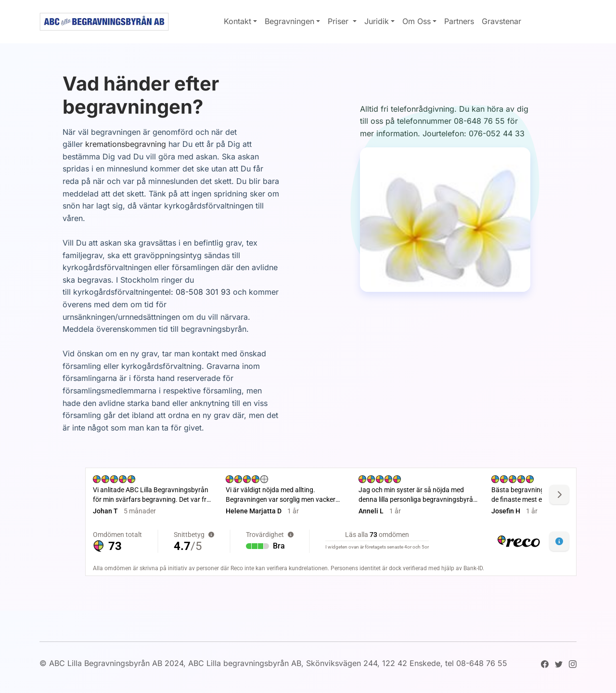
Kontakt (237, 21)
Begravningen (289, 21)
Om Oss (417, 21)
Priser (339, 21)
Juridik (377, 21)
